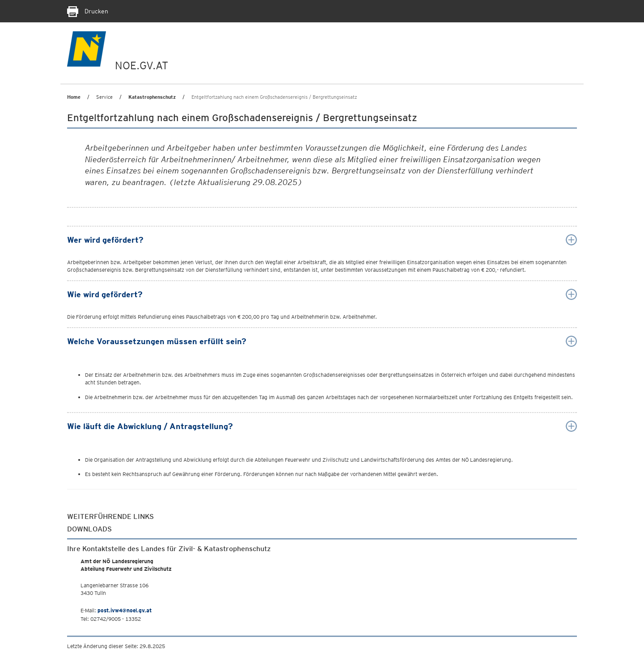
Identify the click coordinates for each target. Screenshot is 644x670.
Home (74, 97)
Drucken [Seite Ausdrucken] (88, 11)
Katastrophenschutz (152, 97)
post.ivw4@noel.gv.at (125, 610)
